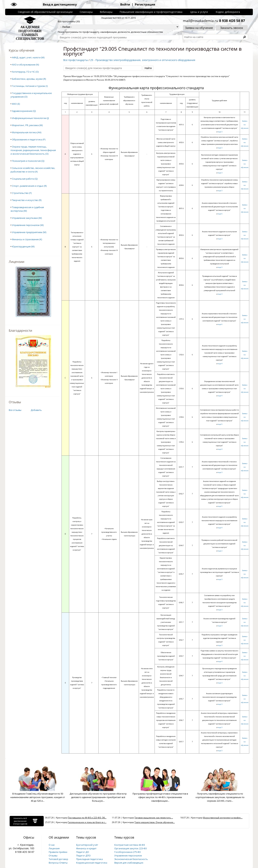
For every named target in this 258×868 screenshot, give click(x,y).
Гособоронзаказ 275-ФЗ (127, 852)
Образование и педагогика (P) (29, 139)
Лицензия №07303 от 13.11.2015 (118, 18)
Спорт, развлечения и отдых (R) (29, 186)
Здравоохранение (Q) (24, 111)
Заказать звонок (232, 28)
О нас (52, 845)
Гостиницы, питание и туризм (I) (30, 86)
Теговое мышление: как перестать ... (154, 818)
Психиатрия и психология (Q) (28, 161)
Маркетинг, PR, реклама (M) (27, 125)
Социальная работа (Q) (25, 179)
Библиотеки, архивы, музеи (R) (29, 79)
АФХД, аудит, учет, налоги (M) (28, 57)
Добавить (36, 410)
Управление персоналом (128, 856)
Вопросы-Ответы (58, 863)
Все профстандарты (76, 60)
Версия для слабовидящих (129, 863)
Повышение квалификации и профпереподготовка (151, 12)
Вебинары (106, 12)
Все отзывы (15, 410)
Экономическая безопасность (131, 859)
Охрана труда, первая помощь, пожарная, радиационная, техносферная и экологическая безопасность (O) (33, 150)
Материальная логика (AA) (27, 132)
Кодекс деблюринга (228, 12)
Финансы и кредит (86, 848)
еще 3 (220, 132)
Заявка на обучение (199, 28)
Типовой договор (58, 859)
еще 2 (220, 551)
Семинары (86, 12)
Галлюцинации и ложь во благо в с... (87, 822)
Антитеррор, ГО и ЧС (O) (25, 72)
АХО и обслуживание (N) (25, 65)
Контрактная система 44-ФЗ (130, 845)
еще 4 (220, 364)
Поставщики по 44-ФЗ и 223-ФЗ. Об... (87, 818)
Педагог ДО (83, 852)
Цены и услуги (199, 12)
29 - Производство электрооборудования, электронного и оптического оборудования (143, 60)
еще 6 (220, 214)
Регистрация (145, 4)
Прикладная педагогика (89, 859)
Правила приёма (58, 852)
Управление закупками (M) (27, 218)
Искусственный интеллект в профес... (223, 818)
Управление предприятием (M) (29, 232)
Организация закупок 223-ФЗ (131, 848)
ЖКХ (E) (16, 104)
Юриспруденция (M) (23, 246)
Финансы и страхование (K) (27, 239)
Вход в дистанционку (60, 4)
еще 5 (220, 424)
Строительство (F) (22, 193)
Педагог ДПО (83, 856)
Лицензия (54, 848)
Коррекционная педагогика (92, 863)
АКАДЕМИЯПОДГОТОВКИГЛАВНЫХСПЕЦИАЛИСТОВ (30, 33)
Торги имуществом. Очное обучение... (155, 822)
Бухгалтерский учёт (87, 845)
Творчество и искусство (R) (27, 200)
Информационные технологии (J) (30, 118)
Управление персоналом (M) (28, 225)
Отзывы (53, 856)
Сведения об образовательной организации (45, 12)
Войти (125, 4)
